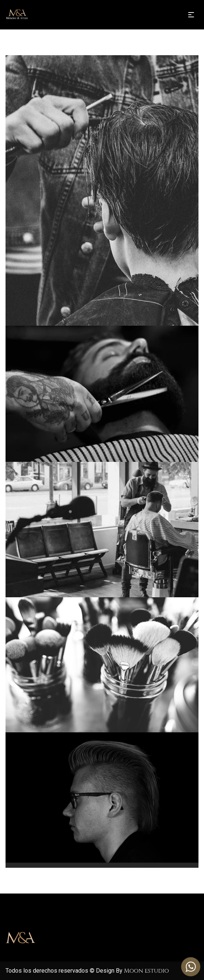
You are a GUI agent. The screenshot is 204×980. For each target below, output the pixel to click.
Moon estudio (146, 971)
